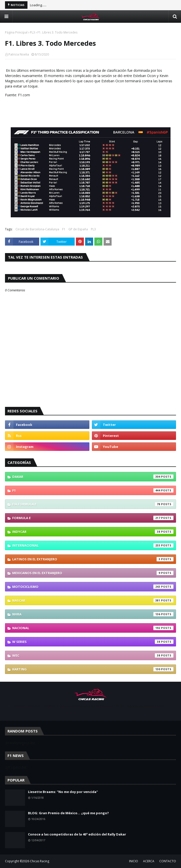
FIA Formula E (93, 504)
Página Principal (16, 32)
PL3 (32, 32)
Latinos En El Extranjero (93, 559)
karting (93, 669)
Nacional (93, 628)
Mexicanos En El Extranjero (93, 573)
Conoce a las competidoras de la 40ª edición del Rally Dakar (77, 834)
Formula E (93, 518)
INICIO (134, 861)
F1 (64, 229)
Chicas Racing (40, 861)
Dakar (93, 477)
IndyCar (93, 532)
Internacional (93, 545)
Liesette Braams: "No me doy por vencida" (63, 792)
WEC (93, 655)
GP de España (78, 229)
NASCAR (93, 600)
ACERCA (149, 861)
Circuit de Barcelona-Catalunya (37, 229)
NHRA (93, 614)
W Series (93, 642)
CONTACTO (168, 861)
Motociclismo (93, 587)
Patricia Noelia (19, 54)
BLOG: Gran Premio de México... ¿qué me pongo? (68, 813)
